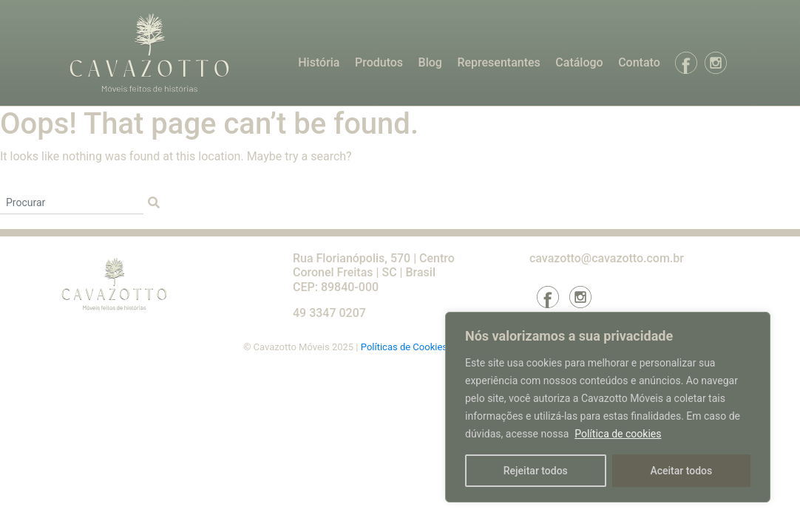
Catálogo (579, 62)
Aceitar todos (681, 471)
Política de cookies (618, 434)
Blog (430, 62)
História (319, 62)
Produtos (379, 62)
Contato (639, 62)
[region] (608, 407)
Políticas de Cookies (405, 347)
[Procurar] (72, 203)
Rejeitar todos (536, 471)
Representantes (498, 62)
